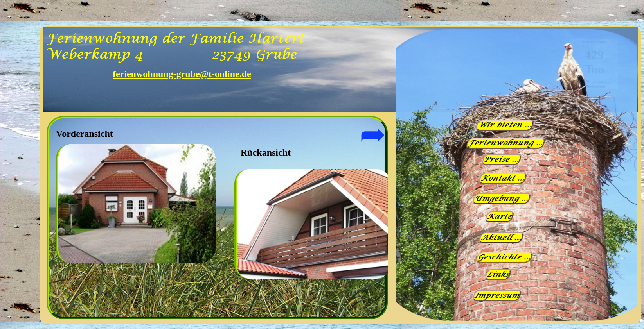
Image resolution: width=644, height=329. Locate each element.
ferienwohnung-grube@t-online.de (182, 74)
